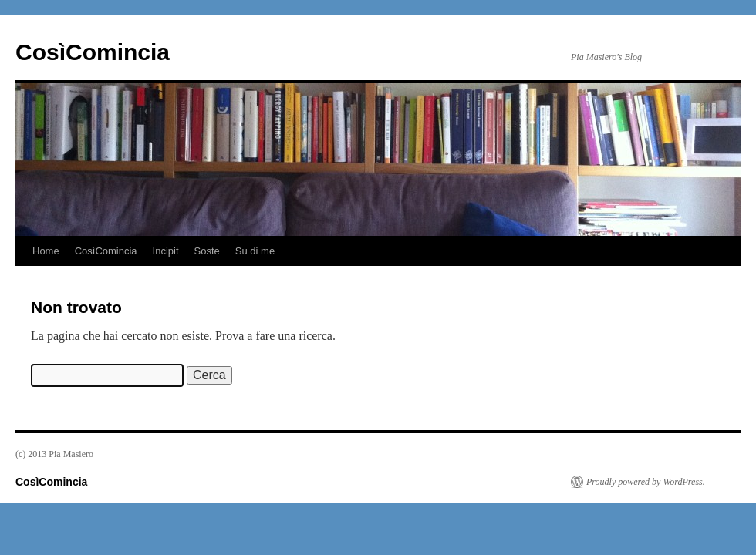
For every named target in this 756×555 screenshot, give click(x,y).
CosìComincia (93, 52)
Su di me (255, 251)
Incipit (166, 251)
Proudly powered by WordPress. (646, 482)
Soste (207, 251)
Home (46, 251)
